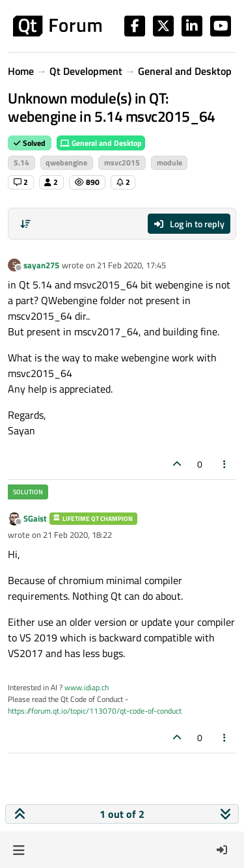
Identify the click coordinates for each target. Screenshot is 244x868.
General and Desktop (101, 143)
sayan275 (41, 265)
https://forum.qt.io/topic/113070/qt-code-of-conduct (95, 711)
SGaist (35, 518)
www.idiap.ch (87, 687)
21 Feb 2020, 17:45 (131, 265)
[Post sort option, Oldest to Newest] (25, 224)
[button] (19, 850)
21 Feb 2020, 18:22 (77, 535)
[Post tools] (225, 464)
